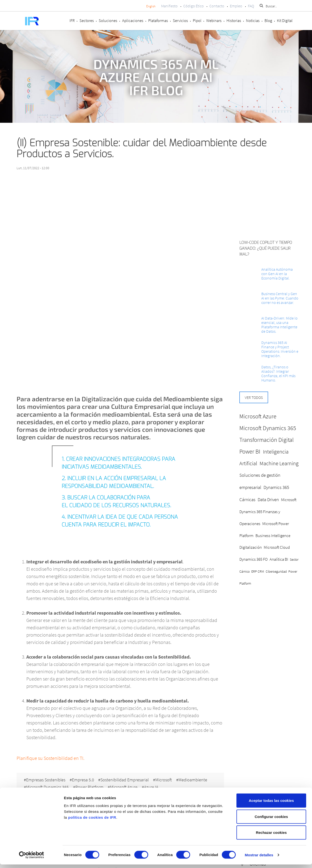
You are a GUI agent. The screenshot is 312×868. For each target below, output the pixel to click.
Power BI (250, 451)
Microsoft (165, 779)
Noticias (253, 21)
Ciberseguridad (276, 571)
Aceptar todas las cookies (271, 804)
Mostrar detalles (259, 858)
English (151, 6)
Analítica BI (279, 559)
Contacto (217, 6)
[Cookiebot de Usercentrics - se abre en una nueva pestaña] (32, 858)
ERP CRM (258, 571)
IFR (72, 21)
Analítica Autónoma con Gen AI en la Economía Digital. (277, 274)
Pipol (197, 21)
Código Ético (194, 6)
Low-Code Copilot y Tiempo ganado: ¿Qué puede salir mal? (266, 248)
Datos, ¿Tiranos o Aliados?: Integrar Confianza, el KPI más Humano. (278, 373)
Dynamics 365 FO (253, 559)
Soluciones (108, 21)
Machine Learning (279, 463)
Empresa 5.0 (83, 779)
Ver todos (254, 397)
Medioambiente (194, 779)
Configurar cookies (271, 820)
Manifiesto (169, 6)
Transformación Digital (267, 440)
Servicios (180, 21)
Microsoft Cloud (277, 547)
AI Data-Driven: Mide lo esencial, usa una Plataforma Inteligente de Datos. (279, 325)
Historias (234, 21)
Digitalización (251, 547)
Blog (268, 21)
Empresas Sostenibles (46, 779)
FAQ (251, 6)
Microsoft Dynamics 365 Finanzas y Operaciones (268, 512)
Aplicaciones (133, 21)
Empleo (236, 6)
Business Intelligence (273, 536)
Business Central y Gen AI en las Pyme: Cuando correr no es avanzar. (280, 298)
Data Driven (268, 499)
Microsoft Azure (124, 787)
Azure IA (152, 787)
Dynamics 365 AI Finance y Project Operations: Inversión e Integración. (280, 349)
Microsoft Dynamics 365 (47, 787)
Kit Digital (285, 21)
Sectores (87, 21)
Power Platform (90, 787)
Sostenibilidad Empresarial (125, 779)
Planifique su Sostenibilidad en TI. (50, 758)
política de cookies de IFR (92, 821)
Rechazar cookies (271, 836)
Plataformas (158, 21)
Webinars (214, 21)
